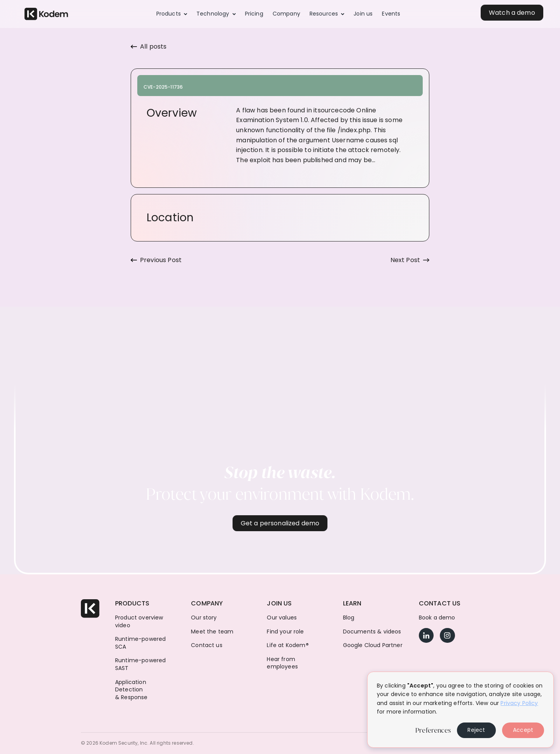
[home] (46, 14)
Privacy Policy (519, 703)
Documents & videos (372, 632)
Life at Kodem (288, 645)
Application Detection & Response (131, 690)
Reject (476, 730)
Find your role (285, 632)
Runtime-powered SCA (140, 643)
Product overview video (139, 622)
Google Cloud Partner (373, 645)
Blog (349, 618)
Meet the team (212, 632)
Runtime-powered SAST (140, 664)
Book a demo (437, 618)
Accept (523, 730)
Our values (282, 618)
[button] (172, 14)
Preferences (433, 730)
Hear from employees (282, 663)
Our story (204, 618)
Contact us (207, 645)
